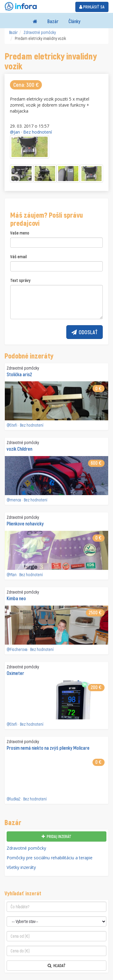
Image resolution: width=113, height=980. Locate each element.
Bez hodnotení (38, 132)
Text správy (20, 280)
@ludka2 (14, 799)
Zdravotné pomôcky (40, 32)
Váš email (19, 257)
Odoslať (85, 332)
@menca (14, 500)
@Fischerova (17, 649)
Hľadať (57, 965)
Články (74, 21)
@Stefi (12, 425)
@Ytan (12, 575)
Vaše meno (20, 233)
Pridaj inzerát (56, 836)
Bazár (53, 21)
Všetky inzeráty (21, 867)
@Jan (15, 132)
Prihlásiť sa (92, 7)
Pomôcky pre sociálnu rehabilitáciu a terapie (50, 858)
